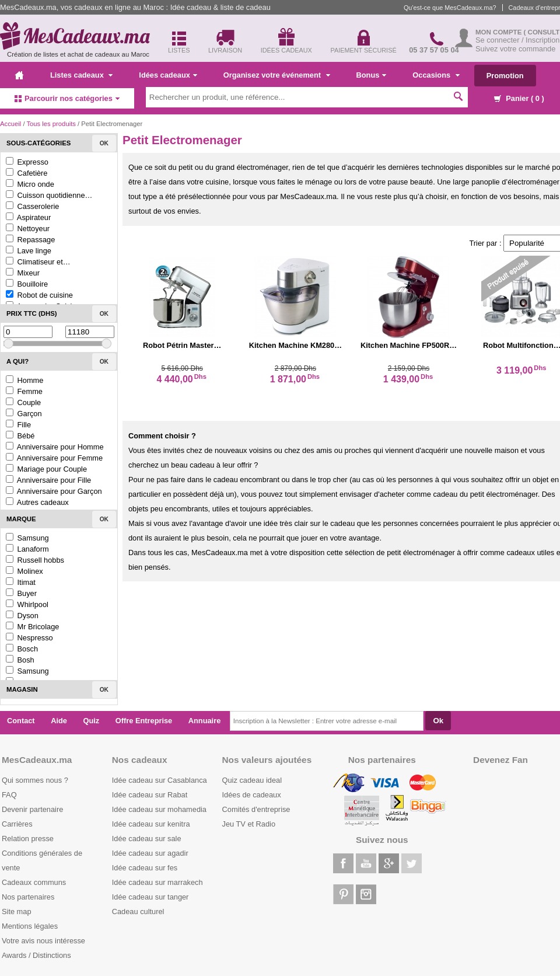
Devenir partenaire (32, 809)
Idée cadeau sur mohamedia (159, 809)
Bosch (22, 649)
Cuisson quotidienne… (49, 195)
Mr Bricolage (32, 627)
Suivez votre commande (515, 49)
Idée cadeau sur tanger (150, 897)
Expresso (27, 162)
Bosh (20, 660)
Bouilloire (27, 284)
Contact (21, 721)
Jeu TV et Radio (249, 824)
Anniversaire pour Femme (54, 458)
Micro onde (30, 184)
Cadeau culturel (138, 911)
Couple (23, 402)
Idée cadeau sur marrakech (157, 882)
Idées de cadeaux (252, 795)
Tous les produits (51, 124)
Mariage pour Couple (46, 469)
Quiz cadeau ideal (252, 780)
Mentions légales (30, 926)
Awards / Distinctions (36, 955)
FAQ (9, 795)
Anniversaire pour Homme (55, 447)
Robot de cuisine (39, 295)
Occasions (436, 75)
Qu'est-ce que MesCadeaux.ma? (450, 8)
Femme (24, 391)
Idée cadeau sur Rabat (150, 795)
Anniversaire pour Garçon (54, 491)
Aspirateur (28, 217)
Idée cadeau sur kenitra (151, 824)
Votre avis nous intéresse (43, 941)
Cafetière (27, 173)
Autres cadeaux (37, 502)
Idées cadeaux (168, 75)
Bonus (372, 75)
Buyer (21, 593)
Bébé (20, 436)
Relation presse (28, 839)
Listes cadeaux (81, 75)
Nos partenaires (28, 897)
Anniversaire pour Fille (48, 480)
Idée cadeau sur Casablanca (160, 780)
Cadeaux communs (34, 882)
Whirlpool (27, 604)
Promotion (505, 76)
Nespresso (29, 638)
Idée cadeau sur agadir (150, 853)
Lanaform (27, 549)
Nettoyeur (28, 229)
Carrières (17, 824)
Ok (104, 143)
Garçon (24, 414)
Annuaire (204, 721)
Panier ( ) (519, 98)
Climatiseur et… (38, 262)
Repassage (30, 240)
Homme (24, 380)
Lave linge (29, 251)
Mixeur (23, 273)
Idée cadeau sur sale (147, 839)
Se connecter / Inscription (517, 40)
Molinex (24, 571)
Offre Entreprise (144, 721)
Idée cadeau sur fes (145, 868)
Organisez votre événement (277, 75)
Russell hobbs (35, 560)
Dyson (22, 616)
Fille (18, 425)
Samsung (27, 538)
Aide (59, 721)
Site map (17, 911)
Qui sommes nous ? (35, 780)
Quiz (92, 721)
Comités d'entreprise (256, 809)
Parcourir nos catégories (67, 98)
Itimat (21, 582)
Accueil (10, 124)
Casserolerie (32, 206)
